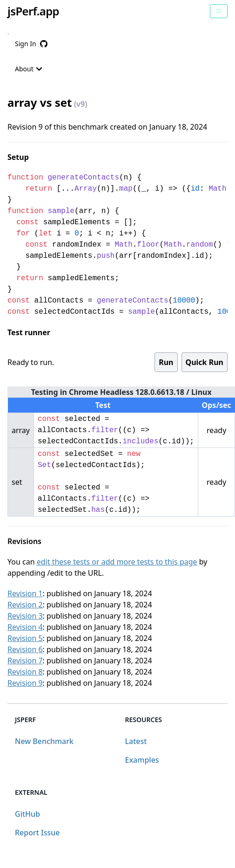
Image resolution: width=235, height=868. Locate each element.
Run (166, 362)
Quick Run (205, 362)
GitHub (27, 814)
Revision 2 (25, 605)
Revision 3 (25, 616)
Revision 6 (25, 649)
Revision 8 (25, 672)
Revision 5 (25, 638)
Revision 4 (25, 627)
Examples (142, 760)
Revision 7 (25, 661)
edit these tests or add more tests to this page (117, 562)
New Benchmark (44, 741)
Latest (136, 741)
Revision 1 (25, 593)
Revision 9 (25, 683)
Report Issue (37, 833)
